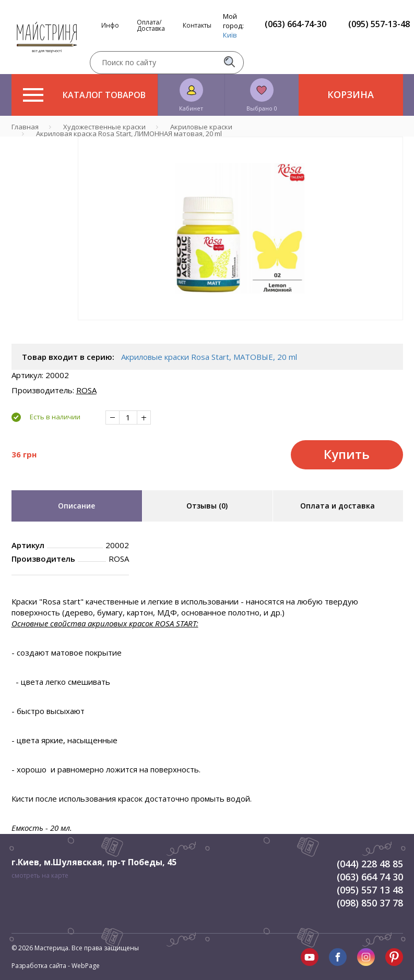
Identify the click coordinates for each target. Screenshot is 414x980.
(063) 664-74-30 (295, 24)
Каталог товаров (84, 95)
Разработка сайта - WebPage (56, 966)
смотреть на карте (40, 875)
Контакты (197, 26)
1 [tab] (240, 328)
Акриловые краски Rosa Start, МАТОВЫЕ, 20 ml (209, 357)
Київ (230, 35)
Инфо (110, 26)
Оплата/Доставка (151, 26)
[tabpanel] (240, 228)
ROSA (86, 390)
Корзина (351, 94)
